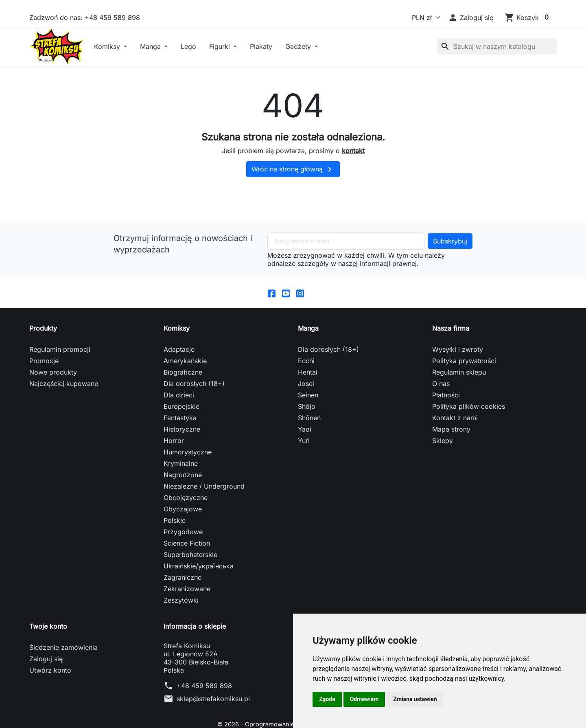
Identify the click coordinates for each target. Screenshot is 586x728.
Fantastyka (180, 452)
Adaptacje (179, 384)
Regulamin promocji (60, 384)
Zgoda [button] (327, 699)
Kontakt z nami (455, 452)
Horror (174, 475)
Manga (198, 63)
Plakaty (308, 63)
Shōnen (309, 452)
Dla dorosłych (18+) (194, 418)
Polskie (175, 555)
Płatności (446, 430)
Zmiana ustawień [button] (415, 699)
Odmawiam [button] (364, 699)
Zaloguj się (46, 693)
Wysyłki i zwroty (458, 384)
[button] (471, 18)
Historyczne (182, 464)
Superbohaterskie (190, 589)
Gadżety (346, 63)
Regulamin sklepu (459, 407)
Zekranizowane (187, 623)
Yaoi (305, 464)
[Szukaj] (497, 63)
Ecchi (306, 395)
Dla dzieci (179, 430)
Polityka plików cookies (469, 441)
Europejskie (181, 441)
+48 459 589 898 (204, 720)
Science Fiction (187, 578)
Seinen (308, 430)
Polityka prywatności (464, 395)
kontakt (353, 184)
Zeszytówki (181, 635)
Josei (306, 418)
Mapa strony (451, 464)
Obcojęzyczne (186, 532)
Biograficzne (183, 407)
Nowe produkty (53, 407)
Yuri (304, 475)
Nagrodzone (183, 509)
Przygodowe (183, 566)
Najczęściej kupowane (64, 418)
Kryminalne (181, 498)
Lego (235, 63)
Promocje (44, 395)
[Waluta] (424, 18)
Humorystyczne (188, 487)
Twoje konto (48, 661)
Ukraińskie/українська (199, 601)
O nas (441, 418)
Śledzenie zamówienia (63, 682)
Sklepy (443, 475)
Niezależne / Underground (204, 521)
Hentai (308, 407)
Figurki (267, 63)
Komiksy (155, 63)
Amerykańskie (185, 395)
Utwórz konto (50, 705)
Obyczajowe (183, 544)
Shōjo (307, 441)
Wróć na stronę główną (293, 203)
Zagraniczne (183, 612)
